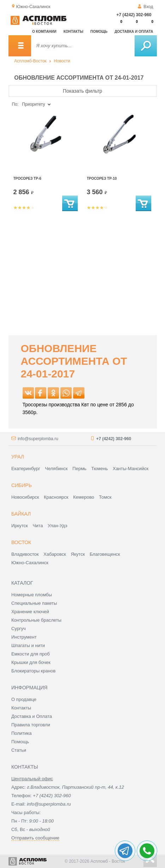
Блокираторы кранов (33, 671)
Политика (22, 733)
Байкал (21, 514)
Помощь (99, 32)
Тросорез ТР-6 (27, 178)
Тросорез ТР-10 (102, 178)
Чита (38, 526)
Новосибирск (25, 497)
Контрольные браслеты (36, 620)
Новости (62, 61)
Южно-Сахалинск (30, 563)
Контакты (73, 32)
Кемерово (84, 497)
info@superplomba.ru (38, 439)
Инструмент (24, 637)
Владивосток (25, 554)
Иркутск (20, 526)
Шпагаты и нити (28, 645)
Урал (18, 457)
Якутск (78, 554)
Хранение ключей (30, 612)
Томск (105, 497)
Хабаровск (55, 554)
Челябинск (56, 469)
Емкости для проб (31, 654)
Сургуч (19, 629)
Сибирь (22, 485)
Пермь (79, 469)
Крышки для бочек (31, 662)
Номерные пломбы (32, 595)
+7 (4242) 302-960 (134, 15)
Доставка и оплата (134, 32)
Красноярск (56, 497)
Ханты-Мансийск (131, 469)
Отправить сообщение (35, 838)
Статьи (19, 750)
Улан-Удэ (57, 526)
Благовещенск (105, 554)
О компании (44, 32)
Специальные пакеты (34, 603)
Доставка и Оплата (32, 716)
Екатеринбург (26, 469)
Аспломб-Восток (30, 61)
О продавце (24, 699)
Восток (21, 542)
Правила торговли (31, 725)
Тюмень (99, 469)
